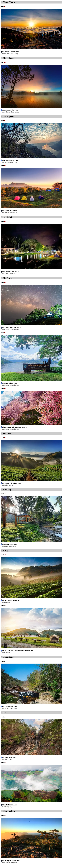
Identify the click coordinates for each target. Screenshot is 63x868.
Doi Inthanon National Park (11, 52)
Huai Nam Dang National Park (12, 328)
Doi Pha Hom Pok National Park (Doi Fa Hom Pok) (18, 650)
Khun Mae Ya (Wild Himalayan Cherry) (14, 427)
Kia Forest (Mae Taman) (10, 211)
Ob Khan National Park (10, 706)
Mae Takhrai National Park (11, 272)
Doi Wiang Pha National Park (11, 861)
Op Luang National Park (10, 757)
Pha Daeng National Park (10, 160)
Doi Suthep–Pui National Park (11, 483)
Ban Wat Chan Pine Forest (10, 110)
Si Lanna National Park (9, 383)
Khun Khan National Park (10, 544)
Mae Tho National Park (9, 805)
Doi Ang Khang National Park (11, 600)
